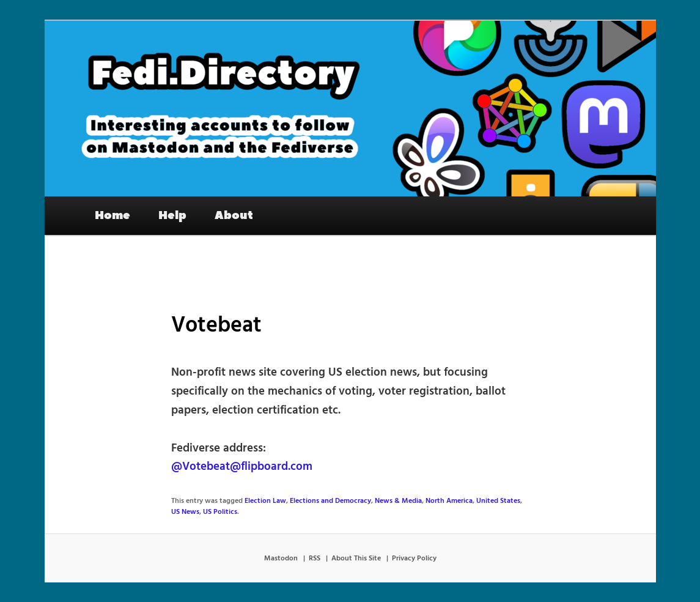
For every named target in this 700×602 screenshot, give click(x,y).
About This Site (356, 559)
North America (449, 501)
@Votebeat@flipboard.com (242, 467)
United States (498, 501)
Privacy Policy (414, 559)
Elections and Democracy (330, 501)
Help (172, 215)
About (234, 215)
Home (112, 215)
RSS (315, 559)
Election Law (265, 501)
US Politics (220, 512)
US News (185, 512)
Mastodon (281, 559)
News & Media (398, 501)
